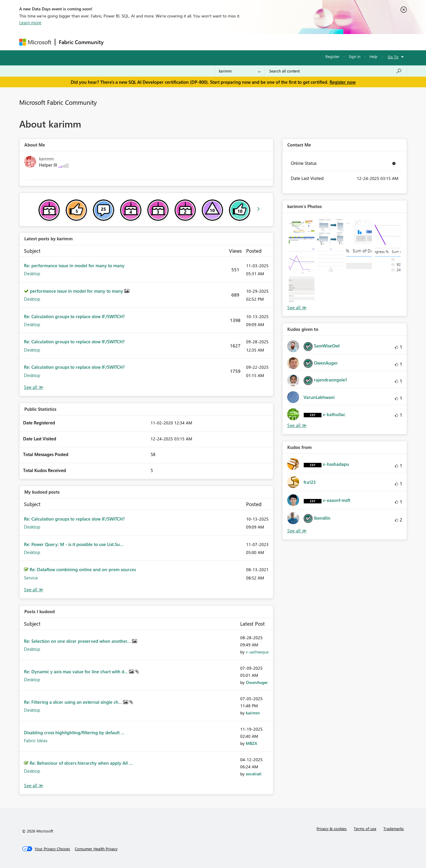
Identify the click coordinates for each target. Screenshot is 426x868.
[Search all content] (336, 71)
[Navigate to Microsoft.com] (35, 42)
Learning (243, 42)
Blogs (220, 42)
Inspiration (143, 42)
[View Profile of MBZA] (251, 743)
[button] (302, 232)
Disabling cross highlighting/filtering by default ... (74, 732)
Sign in (355, 56)
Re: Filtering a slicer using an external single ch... (74, 702)
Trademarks (394, 828)
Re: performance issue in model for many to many (74, 265)
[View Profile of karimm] (253, 713)
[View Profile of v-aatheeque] (257, 652)
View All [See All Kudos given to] (297, 425)
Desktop (32, 273)
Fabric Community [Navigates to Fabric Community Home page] (81, 42)
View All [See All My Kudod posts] (34, 590)
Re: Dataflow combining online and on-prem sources (83, 569)
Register (333, 56)
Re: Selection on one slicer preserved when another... (78, 641)
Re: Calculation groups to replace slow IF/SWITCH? (74, 316)
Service (31, 578)
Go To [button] (393, 57)
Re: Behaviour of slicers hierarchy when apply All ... (81, 763)
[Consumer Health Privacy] (96, 849)
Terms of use (365, 828)
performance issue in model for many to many (77, 291)
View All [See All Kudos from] (297, 531)
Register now (343, 82)
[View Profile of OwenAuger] (257, 682)
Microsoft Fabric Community (58, 102)
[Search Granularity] (240, 71)
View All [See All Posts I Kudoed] (34, 786)
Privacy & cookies (332, 828)
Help (373, 56)
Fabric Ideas (36, 740)
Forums (117, 42)
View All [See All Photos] (297, 308)
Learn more (30, 22)
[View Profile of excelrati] (254, 774)
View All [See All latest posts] (34, 387)
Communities (194, 42)
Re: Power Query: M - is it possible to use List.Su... (74, 544)
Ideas (167, 42)
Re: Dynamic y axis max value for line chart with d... (76, 671)
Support (268, 42)
